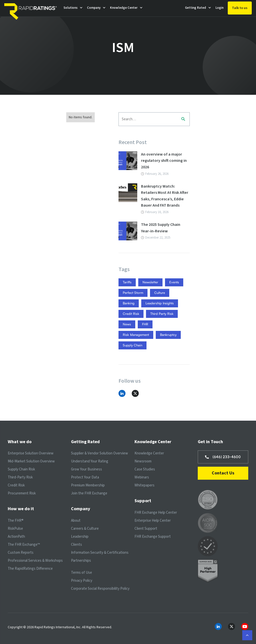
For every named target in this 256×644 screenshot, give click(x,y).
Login (219, 8)
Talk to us (240, 8)
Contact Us (223, 473)
